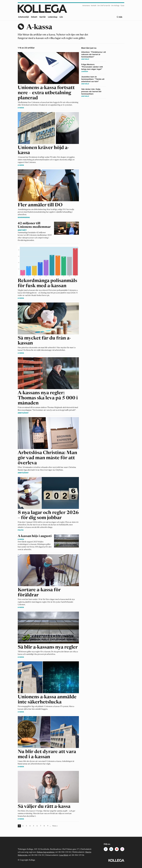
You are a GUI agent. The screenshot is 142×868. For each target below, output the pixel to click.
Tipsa (122, 6)
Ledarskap (53, 17)
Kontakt (94, 6)
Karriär (43, 17)
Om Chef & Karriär (104, 6)
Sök (121, 17)
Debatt (34, 17)
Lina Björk (64, 855)
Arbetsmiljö (24, 17)
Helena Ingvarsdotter (46, 852)
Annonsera (86, 6)
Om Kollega (115, 6)
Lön (61, 17)
